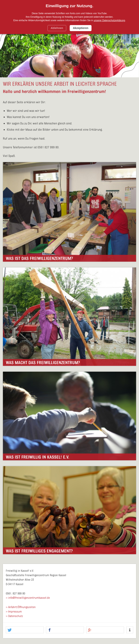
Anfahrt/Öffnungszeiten (22, 607)
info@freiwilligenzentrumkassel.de (29, 598)
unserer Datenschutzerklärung (109, 20)
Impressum (15, 612)
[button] (25, 630)
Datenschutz (16, 616)
